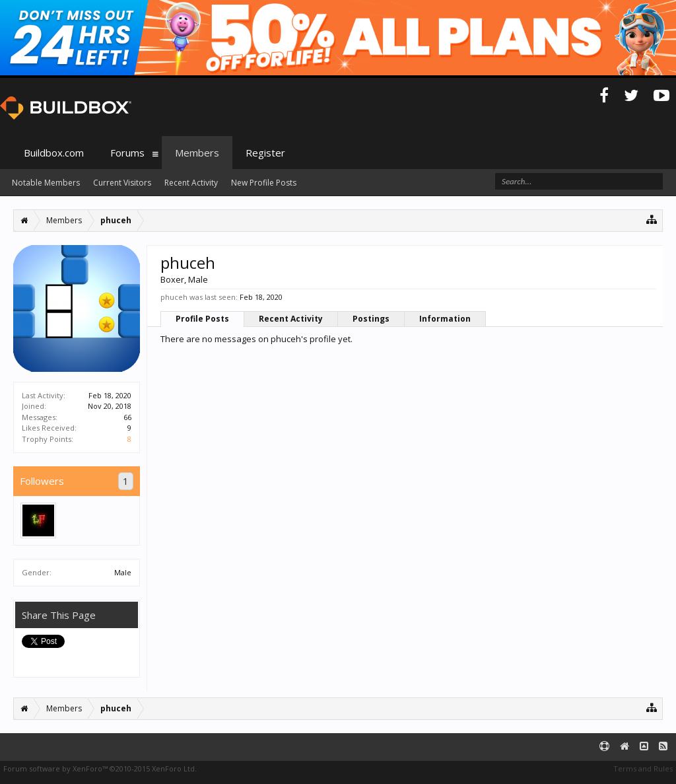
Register (265, 153)
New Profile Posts (264, 183)
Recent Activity (291, 319)
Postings (371, 319)
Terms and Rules (643, 768)
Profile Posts (202, 319)
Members (197, 153)
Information (445, 319)
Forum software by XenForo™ (100, 768)
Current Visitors (122, 183)
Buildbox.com (54, 153)
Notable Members (46, 183)
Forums (127, 153)
